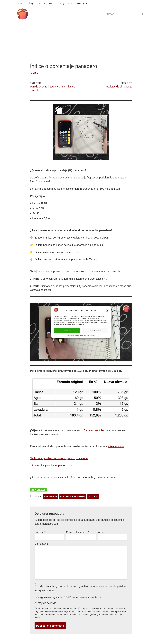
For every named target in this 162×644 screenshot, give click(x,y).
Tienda (41, 3)
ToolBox (34, 73)
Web (100, 532)
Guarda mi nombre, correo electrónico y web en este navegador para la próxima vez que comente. (80, 589)
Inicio (20, 3)
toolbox (93, 496)
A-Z (51, 3)
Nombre (40, 532)
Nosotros (82, 3)
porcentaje (50, 496)
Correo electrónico (77, 532)
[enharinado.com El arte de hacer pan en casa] (22, 14)
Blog (30, 3)
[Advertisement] (81, 39)
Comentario (42, 544)
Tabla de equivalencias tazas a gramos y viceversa (59, 458)
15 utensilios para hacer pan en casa (51, 466)
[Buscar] (122, 14)
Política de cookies (73, 335)
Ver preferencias (95, 331)
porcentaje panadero (73, 496)
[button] (107, 310)
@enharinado (116, 446)
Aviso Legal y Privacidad (87, 335)
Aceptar (67, 331)
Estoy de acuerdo (46, 603)
